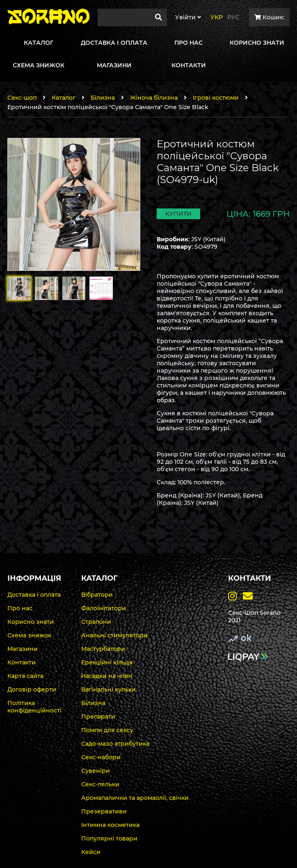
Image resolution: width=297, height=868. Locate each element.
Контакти (22, 662)
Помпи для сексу (107, 730)
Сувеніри (96, 771)
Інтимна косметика (110, 825)
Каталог (64, 98)
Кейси (91, 852)
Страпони (96, 622)
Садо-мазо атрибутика (115, 744)
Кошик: (269, 17)
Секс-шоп (22, 98)
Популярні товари (109, 838)
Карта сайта (25, 676)
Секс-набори (101, 757)
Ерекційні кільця (107, 662)
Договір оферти (32, 689)
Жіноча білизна (154, 98)
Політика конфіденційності (34, 707)
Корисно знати (31, 622)
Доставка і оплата (34, 595)
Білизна (103, 98)
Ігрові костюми (216, 98)
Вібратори (97, 595)
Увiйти (188, 17)
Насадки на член (107, 676)
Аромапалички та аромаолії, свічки (135, 798)
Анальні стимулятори (114, 635)
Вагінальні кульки (109, 689)
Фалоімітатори (104, 608)
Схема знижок (29, 635)
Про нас (20, 608)
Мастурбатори (103, 649)
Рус (233, 17)
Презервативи (104, 811)
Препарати (98, 717)
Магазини (23, 649)
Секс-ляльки (100, 784)
